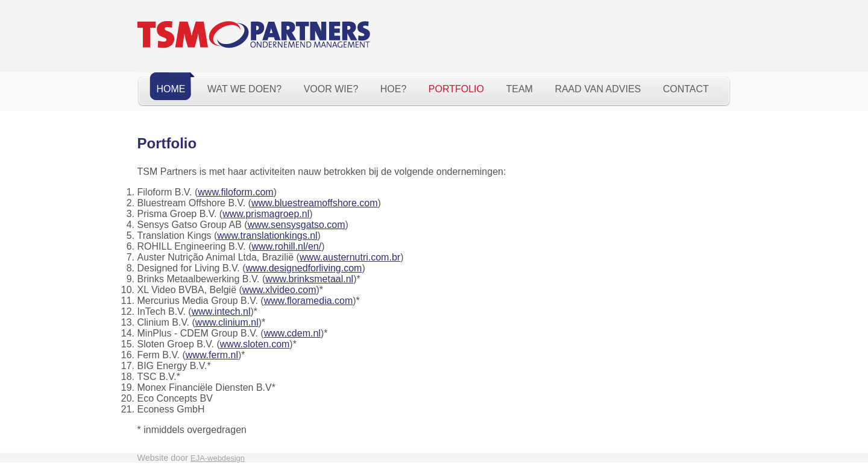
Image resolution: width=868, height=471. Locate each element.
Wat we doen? (244, 89)
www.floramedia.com (309, 301)
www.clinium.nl (227, 322)
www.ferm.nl (212, 355)
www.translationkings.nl (267, 235)
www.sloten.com (255, 344)
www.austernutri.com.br (350, 257)
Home (171, 89)
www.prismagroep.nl (266, 214)
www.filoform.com (235, 192)
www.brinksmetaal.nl (309, 279)
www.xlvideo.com (279, 290)
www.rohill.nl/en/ (287, 246)
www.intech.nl (221, 311)
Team (519, 89)
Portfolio (456, 89)
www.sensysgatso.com (297, 225)
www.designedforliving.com (303, 268)
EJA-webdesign (218, 458)
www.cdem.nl (292, 333)
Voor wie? (331, 89)
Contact (686, 89)
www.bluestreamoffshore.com (315, 203)
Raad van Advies (598, 89)
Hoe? (394, 89)
